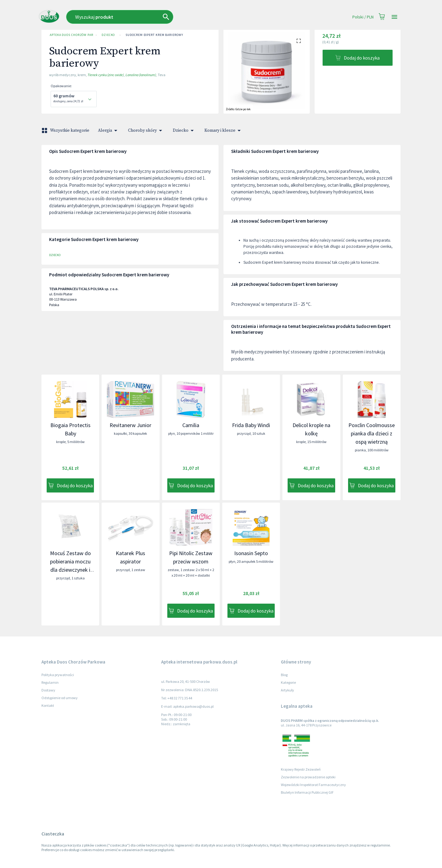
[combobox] (159, 17)
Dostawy (48, 690)
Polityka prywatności (58, 675)
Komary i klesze (224, 130)
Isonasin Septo (251, 553)
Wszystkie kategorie (66, 130)
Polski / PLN (363, 17)
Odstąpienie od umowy (60, 698)
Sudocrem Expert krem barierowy (154, 35)
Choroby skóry (146, 130)
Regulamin (50, 682)
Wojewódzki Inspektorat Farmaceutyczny (313, 785)
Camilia (191, 425)
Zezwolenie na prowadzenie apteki (308, 777)
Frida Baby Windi (251, 425)
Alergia (109, 130)
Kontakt (48, 705)
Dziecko (108, 35)
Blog (284, 675)
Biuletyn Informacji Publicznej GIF (307, 792)
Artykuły (287, 690)
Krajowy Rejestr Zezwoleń (301, 769)
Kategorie (288, 682)
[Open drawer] (394, 17)
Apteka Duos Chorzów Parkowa (70, 35)
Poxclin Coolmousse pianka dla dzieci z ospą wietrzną (372, 433)
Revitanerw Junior (130, 425)
